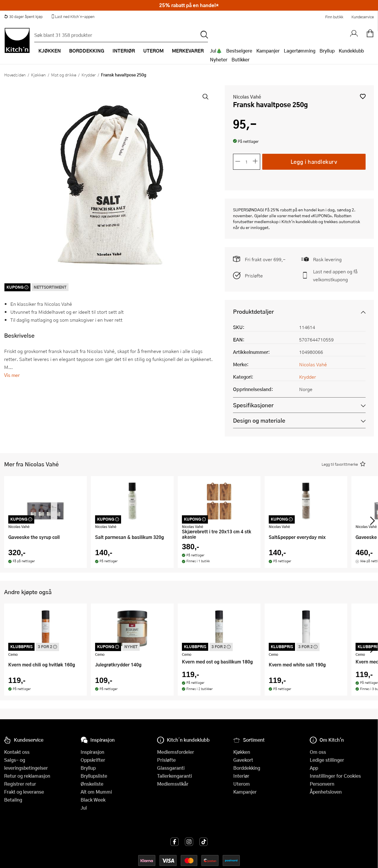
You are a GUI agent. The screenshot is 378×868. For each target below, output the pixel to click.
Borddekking (247, 768)
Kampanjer (268, 51)
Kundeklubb (351, 51)
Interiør (241, 776)
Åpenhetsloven (326, 792)
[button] (363, 96)
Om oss (318, 752)
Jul (84, 808)
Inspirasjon (92, 752)
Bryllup (327, 51)
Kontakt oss (17, 752)
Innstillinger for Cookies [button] (335, 776)
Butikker (241, 59)
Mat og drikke (64, 75)
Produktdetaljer (253, 312)
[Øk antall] (255, 162)
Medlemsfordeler (176, 752)
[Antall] (247, 162)
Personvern (322, 784)
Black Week (93, 800)
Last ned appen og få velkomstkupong (335, 275)
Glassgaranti (171, 768)
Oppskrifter (93, 760)
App (314, 768)
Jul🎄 (216, 51)
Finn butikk (334, 17)
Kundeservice (363, 17)
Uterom (242, 784)
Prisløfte (254, 276)
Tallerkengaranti (175, 776)
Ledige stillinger (327, 760)
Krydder (89, 75)
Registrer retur (20, 784)
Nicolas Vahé (247, 97)
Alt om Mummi (96, 792)
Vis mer (12, 375)
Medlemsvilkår (173, 784)
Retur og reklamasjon (27, 776)
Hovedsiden (15, 75)
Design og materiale (259, 420)
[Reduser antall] (238, 162)
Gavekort (243, 760)
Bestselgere (239, 51)
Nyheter (219, 59)
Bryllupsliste (94, 776)
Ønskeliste (92, 784)
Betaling (13, 800)
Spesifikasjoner (253, 405)
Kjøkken (38, 75)
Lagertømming (300, 51)
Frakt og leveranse (24, 792)
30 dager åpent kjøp (23, 17)
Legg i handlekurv (314, 161)
